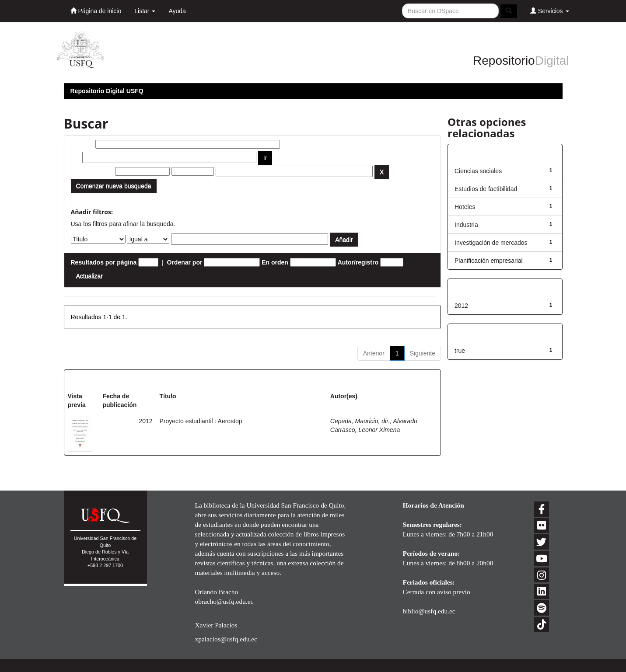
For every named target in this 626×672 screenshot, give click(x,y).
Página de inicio (96, 11)
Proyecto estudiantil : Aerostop (201, 421)
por (76, 157)
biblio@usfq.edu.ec (429, 611)
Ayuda (177, 11)
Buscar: (82, 144)
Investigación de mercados (491, 243)
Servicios (550, 11)
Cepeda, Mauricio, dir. (360, 421)
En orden (275, 262)
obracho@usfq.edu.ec (224, 601)
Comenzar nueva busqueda (114, 186)
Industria (466, 225)
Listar (145, 11)
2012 (461, 306)
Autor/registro (358, 262)
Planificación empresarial (489, 261)
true (460, 351)
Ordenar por (185, 262)
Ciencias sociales (478, 171)
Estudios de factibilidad (486, 189)
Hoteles (465, 207)
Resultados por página (104, 262)
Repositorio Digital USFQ (107, 91)
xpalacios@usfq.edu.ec (226, 639)
